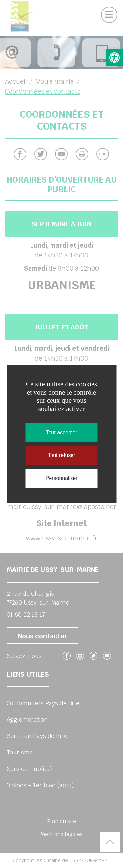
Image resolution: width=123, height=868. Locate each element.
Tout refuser (61, 455)
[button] (114, 58)
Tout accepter (61, 432)
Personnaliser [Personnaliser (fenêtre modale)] (62, 478)
